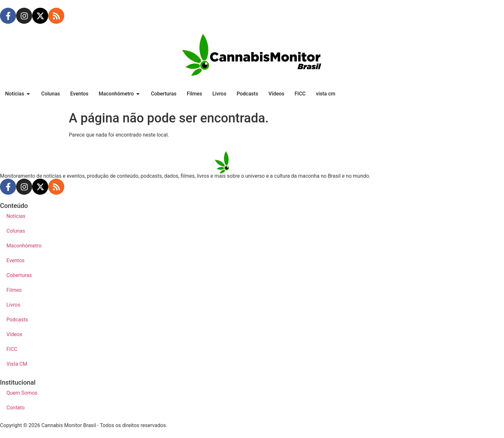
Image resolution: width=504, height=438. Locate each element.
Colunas (16, 231)
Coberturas (19, 275)
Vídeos (14, 334)
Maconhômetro (24, 246)
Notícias (16, 216)
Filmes (14, 290)
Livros (13, 305)
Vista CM (17, 364)
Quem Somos (22, 393)
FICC (12, 349)
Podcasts (17, 320)
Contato (16, 408)
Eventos (15, 260)
